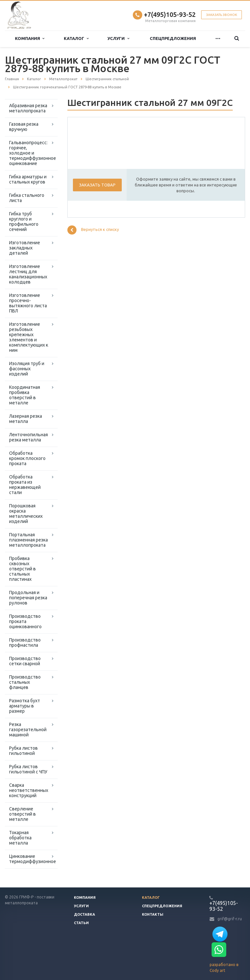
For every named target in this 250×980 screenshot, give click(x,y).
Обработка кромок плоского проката (27, 458)
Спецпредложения (173, 38)
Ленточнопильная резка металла (28, 437)
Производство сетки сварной (25, 661)
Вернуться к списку (93, 230)
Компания (30, 38)
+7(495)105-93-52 (170, 14)
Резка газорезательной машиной (28, 730)
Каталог (76, 38)
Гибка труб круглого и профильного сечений (24, 222)
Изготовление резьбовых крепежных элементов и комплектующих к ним (29, 337)
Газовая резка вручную (24, 127)
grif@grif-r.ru (230, 919)
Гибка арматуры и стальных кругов (28, 179)
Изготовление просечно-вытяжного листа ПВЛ (28, 303)
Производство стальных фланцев (25, 682)
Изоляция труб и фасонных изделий (27, 369)
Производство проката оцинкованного (25, 621)
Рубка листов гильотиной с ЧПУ (28, 769)
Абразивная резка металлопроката (28, 108)
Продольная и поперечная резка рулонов (28, 598)
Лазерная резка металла (26, 419)
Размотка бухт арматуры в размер (25, 706)
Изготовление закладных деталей (25, 248)
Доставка (84, 914)
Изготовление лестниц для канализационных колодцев (28, 274)
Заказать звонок (222, 15)
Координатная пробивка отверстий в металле (25, 395)
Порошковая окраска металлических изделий (26, 514)
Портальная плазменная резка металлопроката (28, 540)
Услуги (118, 38)
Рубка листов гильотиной (23, 751)
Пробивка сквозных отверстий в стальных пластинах (22, 569)
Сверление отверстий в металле (22, 814)
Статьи (81, 923)
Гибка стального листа (27, 198)
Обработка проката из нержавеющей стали (25, 485)
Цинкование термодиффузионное (33, 859)
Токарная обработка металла (20, 838)
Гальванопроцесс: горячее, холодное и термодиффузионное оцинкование (33, 153)
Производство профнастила (25, 643)
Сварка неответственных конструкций (29, 790)
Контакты (153, 914)
